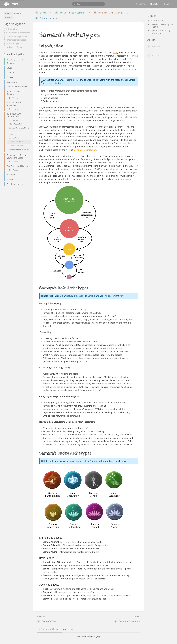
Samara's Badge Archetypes (18, 36)
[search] (88, 4)
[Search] (75, 4)
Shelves (141, 4)
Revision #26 (155, 21)
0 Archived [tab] (69, 629)
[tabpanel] (88, 637)
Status (9, 13)
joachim (155, 27)
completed (19, 13)
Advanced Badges (15, 47)
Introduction (12, 29)
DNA (115, 52)
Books (154, 4)
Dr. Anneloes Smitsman (85, 150)
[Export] (160, 55)
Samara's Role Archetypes (18, 33)
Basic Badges (13, 43)
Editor (8, 18)
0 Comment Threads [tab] (50, 629)
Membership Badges (17, 40)
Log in (167, 4)
